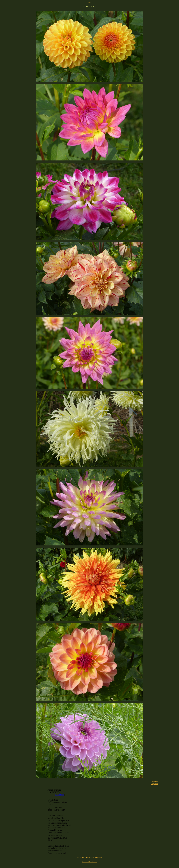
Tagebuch (155, 784)
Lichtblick (154, 782)
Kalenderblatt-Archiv (89, 862)
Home (89, 2)
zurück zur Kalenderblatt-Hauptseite (89, 858)
